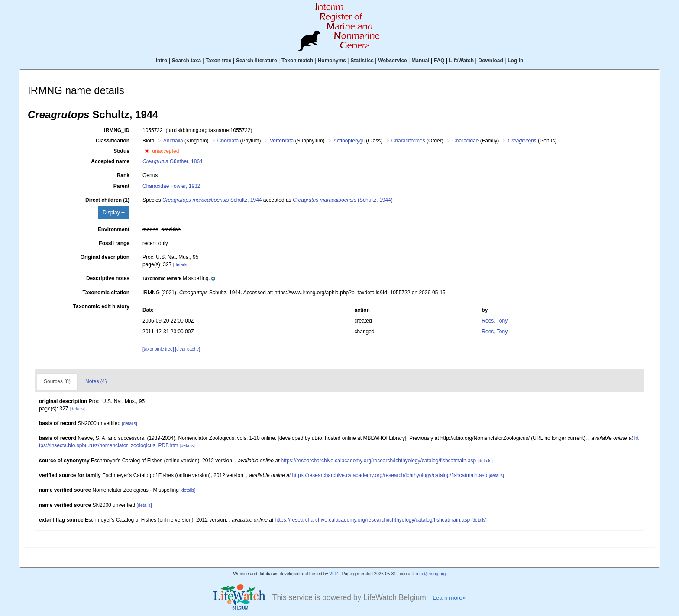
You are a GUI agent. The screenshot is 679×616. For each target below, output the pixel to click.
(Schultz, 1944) (343, 200)
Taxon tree (219, 61)
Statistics (362, 61)
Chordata (228, 141)
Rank (123, 175)
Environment (114, 229)
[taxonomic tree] (158, 349)
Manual (420, 61)
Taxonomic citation (106, 293)
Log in (515, 61)
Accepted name (110, 161)
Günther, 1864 (173, 161)
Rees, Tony (495, 321)
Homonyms (332, 61)
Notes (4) (96, 381)
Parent (121, 186)
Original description (105, 257)
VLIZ (334, 574)
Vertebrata (282, 141)
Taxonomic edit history (101, 306)
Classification (113, 141)
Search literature (257, 61)
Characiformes (408, 141)
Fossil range (114, 243)
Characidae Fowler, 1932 (171, 186)
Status (121, 151)
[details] (181, 265)
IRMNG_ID (117, 130)
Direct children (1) (107, 200)
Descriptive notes (108, 278)
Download (491, 61)
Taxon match (297, 61)
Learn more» (449, 598)
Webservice (393, 61)
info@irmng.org (431, 574)
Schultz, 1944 (212, 200)
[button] (147, 151)
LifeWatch (461, 61)
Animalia (173, 141)
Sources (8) (57, 381)
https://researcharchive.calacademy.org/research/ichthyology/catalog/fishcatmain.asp (379, 461)
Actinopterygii (349, 141)
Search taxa (186, 61)
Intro (162, 61)
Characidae (465, 141)
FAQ (439, 61)
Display (114, 213)
